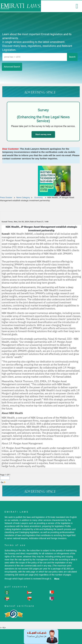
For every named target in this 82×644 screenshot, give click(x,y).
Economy (39, 197)
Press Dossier (6, 197)
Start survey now (43, 134)
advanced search (12, 67)
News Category (23, 197)
